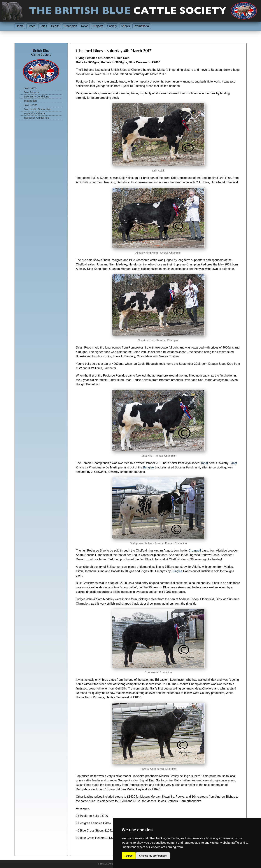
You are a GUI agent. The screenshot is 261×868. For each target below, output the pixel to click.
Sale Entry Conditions (36, 97)
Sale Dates (30, 88)
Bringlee (149, 467)
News (85, 26)
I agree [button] (129, 856)
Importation (30, 101)
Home (20, 26)
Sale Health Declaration (37, 109)
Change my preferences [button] (153, 856)
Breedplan (70, 26)
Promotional (142, 26)
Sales (43, 26)
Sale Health (30, 105)
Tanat (204, 463)
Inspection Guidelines (36, 118)
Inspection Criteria (34, 113)
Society (112, 26)
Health (55, 26)
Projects (98, 26)
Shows (125, 26)
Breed (32, 26)
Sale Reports (31, 92)
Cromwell (195, 551)
